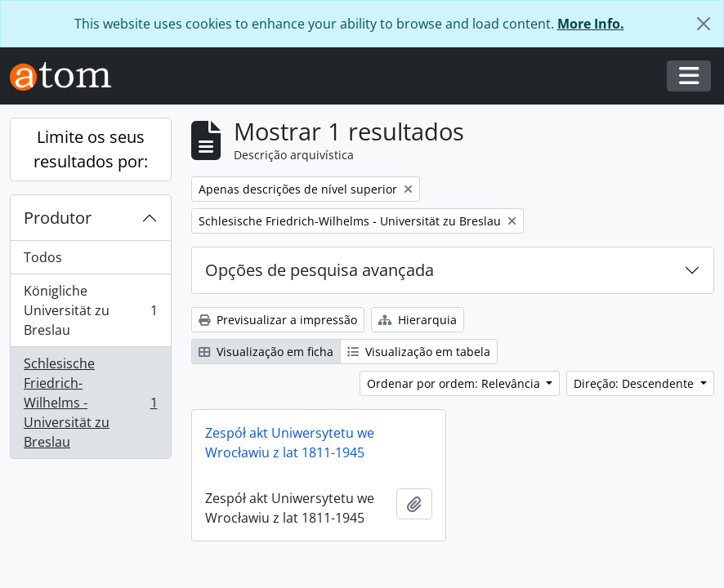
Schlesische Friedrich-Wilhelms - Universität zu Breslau (90, 403)
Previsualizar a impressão (278, 320)
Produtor (58, 218)
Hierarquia (418, 320)
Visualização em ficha (266, 352)
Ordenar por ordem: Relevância (455, 383)
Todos (43, 257)
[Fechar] (704, 24)
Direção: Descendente (635, 383)
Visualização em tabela (419, 352)
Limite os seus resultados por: (91, 149)
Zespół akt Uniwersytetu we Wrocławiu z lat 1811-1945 (290, 443)
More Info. (591, 24)
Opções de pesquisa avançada (320, 270)
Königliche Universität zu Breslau (90, 310)
